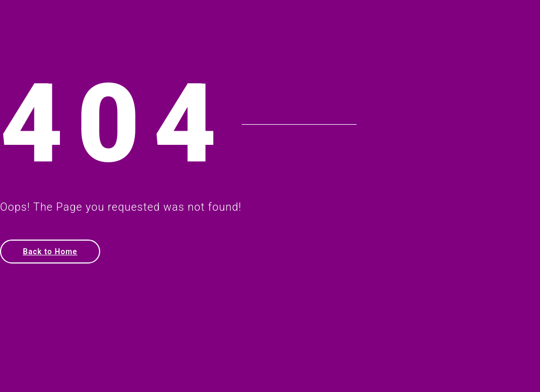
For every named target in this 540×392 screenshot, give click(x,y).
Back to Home (50, 252)
